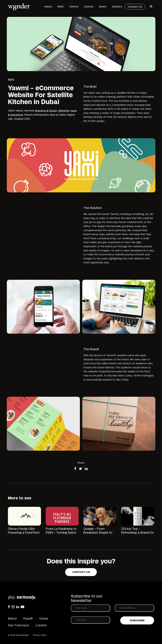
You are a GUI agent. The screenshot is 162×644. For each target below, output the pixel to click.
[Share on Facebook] (75, 469)
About (48, 7)
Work (61, 7)
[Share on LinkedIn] (86, 469)
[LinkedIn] (18, 607)
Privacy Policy (40, 635)
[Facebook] (9, 607)
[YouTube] (22, 607)
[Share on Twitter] (81, 469)
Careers (117, 7)
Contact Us (135, 7)
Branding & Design (46, 111)
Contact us (81, 572)
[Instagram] (13, 607)
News (103, 7)
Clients (74, 7)
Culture (89, 7)
